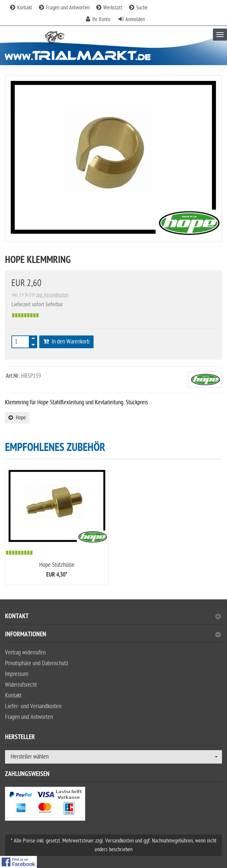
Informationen (113, 635)
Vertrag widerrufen (25, 653)
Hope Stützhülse (57, 565)
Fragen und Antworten (64, 8)
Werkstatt (109, 8)
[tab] (114, 619)
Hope (17, 418)
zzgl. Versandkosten (52, 295)
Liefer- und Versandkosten (33, 706)
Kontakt (21, 8)
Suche (138, 8)
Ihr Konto (101, 19)
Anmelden (135, 19)
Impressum (17, 674)
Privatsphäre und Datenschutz (37, 663)
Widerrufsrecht (21, 685)
